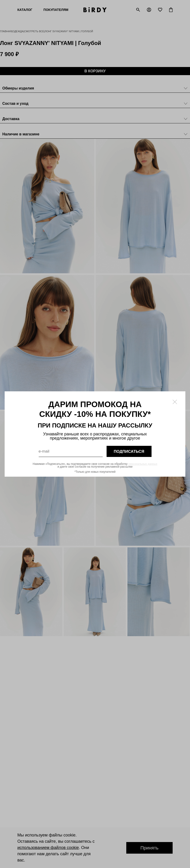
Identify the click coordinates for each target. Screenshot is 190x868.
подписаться (129, 452)
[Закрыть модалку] (175, 402)
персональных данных (143, 464)
